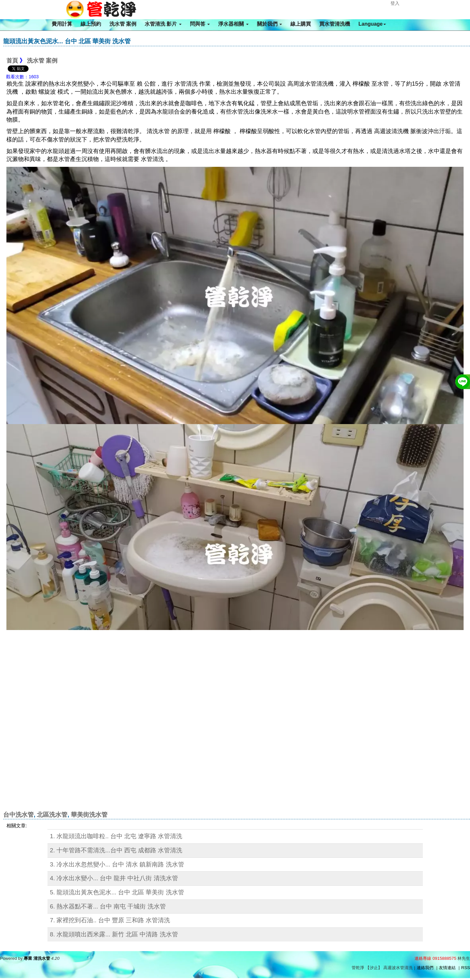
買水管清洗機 (335, 24)
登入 (395, 3)
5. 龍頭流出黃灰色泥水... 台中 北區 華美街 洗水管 (117, 892)
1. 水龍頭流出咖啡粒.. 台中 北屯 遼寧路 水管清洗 (116, 836)
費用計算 (62, 24)
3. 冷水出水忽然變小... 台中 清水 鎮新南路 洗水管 (117, 864)
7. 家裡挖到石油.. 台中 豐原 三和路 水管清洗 (110, 920)
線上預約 (91, 24)
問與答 (200, 24)
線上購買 (301, 24)
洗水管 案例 (123, 24)
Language (372, 24)
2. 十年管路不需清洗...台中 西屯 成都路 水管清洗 (116, 850)
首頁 (12, 61)
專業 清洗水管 (37, 958)
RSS (466, 968)
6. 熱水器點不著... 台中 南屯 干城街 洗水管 (108, 906)
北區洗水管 (52, 815)
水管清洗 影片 (163, 24)
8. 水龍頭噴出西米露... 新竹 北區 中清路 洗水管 (114, 934)
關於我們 (269, 24)
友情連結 (447, 968)
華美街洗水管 (89, 815)
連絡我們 (425, 968)
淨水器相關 (233, 24)
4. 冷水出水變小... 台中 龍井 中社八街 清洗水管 (114, 878)
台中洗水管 (18, 815)
